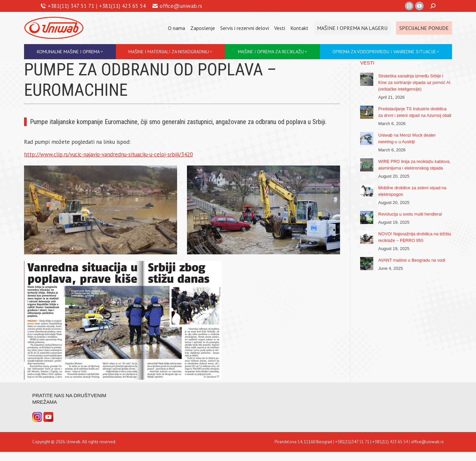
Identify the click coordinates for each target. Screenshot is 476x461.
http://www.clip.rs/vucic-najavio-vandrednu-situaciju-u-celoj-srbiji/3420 (108, 154)
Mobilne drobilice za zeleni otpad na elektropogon (412, 191)
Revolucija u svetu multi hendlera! (410, 214)
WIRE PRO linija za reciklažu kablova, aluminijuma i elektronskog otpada (414, 165)
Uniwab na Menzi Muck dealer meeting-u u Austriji (407, 138)
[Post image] (367, 79)
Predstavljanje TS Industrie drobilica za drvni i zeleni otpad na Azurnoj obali (415, 112)
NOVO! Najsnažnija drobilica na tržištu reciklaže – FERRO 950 (415, 237)
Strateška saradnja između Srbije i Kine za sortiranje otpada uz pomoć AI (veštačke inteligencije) (414, 82)
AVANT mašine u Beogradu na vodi (412, 260)
